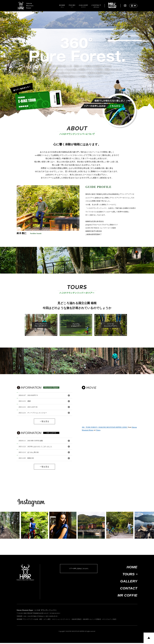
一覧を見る (44, 423)
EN (135, 7)
